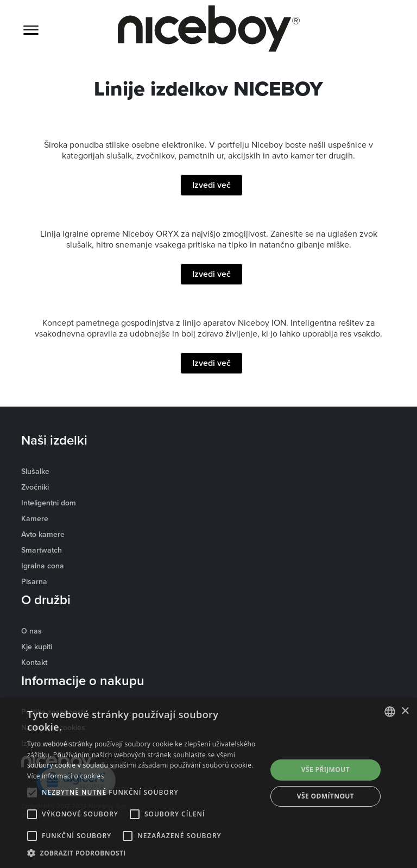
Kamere (35, 518)
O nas (31, 631)
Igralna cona (43, 566)
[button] (143, 853)
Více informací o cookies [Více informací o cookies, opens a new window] (66, 776)
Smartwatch (42, 550)
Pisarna (34, 581)
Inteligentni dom (49, 503)
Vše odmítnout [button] (326, 796)
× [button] (405, 711)
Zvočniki (35, 487)
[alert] (208, 783)
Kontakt (34, 662)
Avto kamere (43, 534)
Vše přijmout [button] (326, 769)
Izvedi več (211, 185)
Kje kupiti (37, 647)
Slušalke (35, 471)
